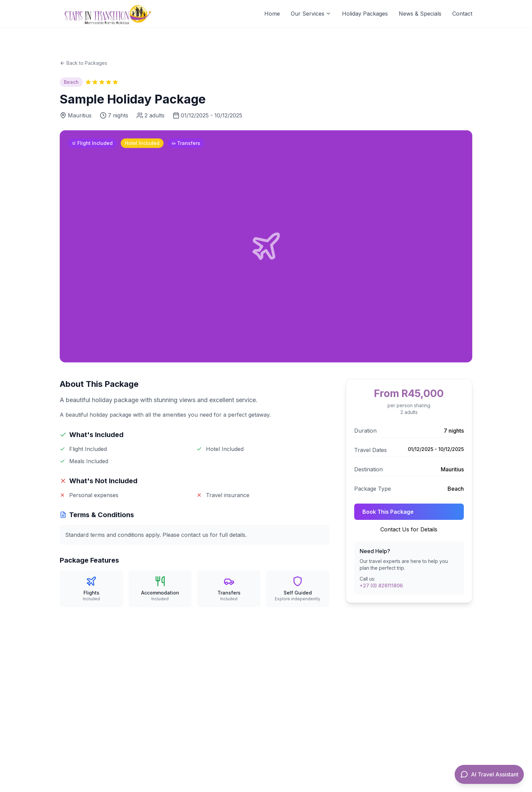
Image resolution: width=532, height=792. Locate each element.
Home (272, 14)
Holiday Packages (365, 14)
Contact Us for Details (409, 529)
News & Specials (420, 14)
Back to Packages (83, 63)
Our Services (311, 14)
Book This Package (388, 512)
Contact (462, 14)
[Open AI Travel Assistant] (489, 774)
